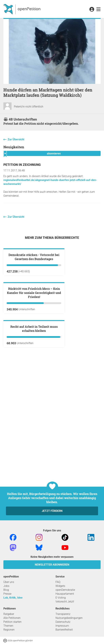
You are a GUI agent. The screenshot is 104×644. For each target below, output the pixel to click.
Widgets (60, 586)
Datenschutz (63, 622)
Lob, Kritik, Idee (13, 598)
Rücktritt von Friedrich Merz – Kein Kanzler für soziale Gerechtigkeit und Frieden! (34, 374)
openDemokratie (65, 590)
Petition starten (12, 622)
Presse (7, 594)
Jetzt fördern (52, 511)
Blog (6, 590)
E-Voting (61, 598)
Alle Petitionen (12, 618)
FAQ (58, 582)
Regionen (9, 630)
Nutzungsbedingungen (69, 618)
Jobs (6, 586)
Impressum (62, 626)
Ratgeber (9, 614)
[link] (98, 10)
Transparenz (63, 614)
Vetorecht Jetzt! (65, 602)
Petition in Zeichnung (22, 165)
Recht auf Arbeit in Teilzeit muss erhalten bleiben (34, 451)
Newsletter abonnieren (52, 565)
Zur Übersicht (16, 139)
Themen (8, 626)
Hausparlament (65, 594)
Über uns (9, 582)
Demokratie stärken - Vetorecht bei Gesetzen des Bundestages (34, 298)
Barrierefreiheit (64, 630)
